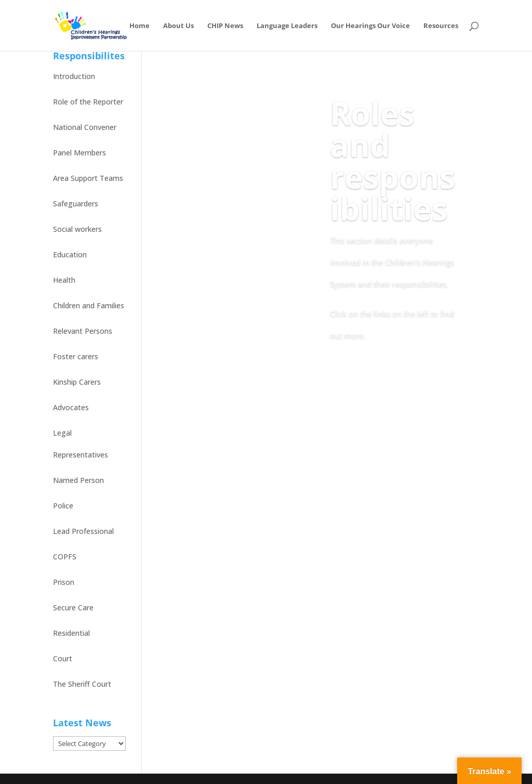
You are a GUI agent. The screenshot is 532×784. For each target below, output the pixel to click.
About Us (178, 26)
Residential (71, 633)
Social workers (77, 229)
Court (63, 658)
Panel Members (79, 153)
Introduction (74, 76)
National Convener (85, 127)
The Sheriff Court (82, 684)
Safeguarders (76, 204)
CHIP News (225, 26)
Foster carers (76, 356)
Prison (64, 582)
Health (64, 280)
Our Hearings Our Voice (370, 26)
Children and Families (89, 305)
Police (63, 506)
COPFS (65, 557)
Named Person (78, 480)
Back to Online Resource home (390, 374)
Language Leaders (287, 26)
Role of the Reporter (88, 102)
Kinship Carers (77, 382)
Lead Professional (83, 531)
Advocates (71, 407)
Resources (441, 26)
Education (70, 254)
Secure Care (73, 607)
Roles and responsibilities (393, 161)
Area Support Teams (88, 178)
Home (139, 26)
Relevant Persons (83, 331)
